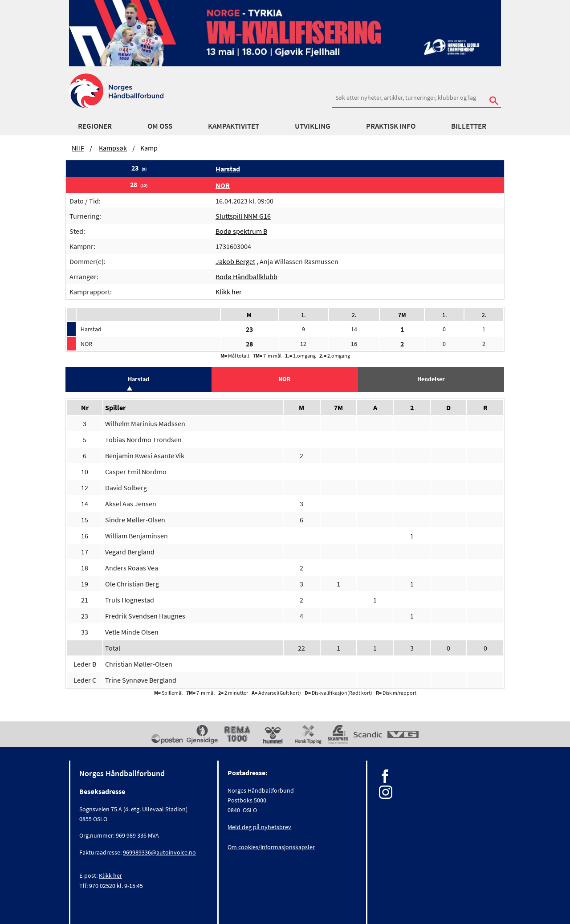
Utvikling (313, 126)
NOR (223, 185)
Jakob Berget (235, 261)
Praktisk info (391, 126)
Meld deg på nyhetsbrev (259, 827)
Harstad (228, 169)
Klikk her (229, 292)
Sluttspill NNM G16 (243, 216)
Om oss (160, 126)
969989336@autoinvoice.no (159, 852)
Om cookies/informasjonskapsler (271, 847)
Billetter (469, 126)
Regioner (95, 126)
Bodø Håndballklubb (246, 277)
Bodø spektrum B (241, 231)
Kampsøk (113, 148)
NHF (78, 148)
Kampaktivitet (234, 126)
